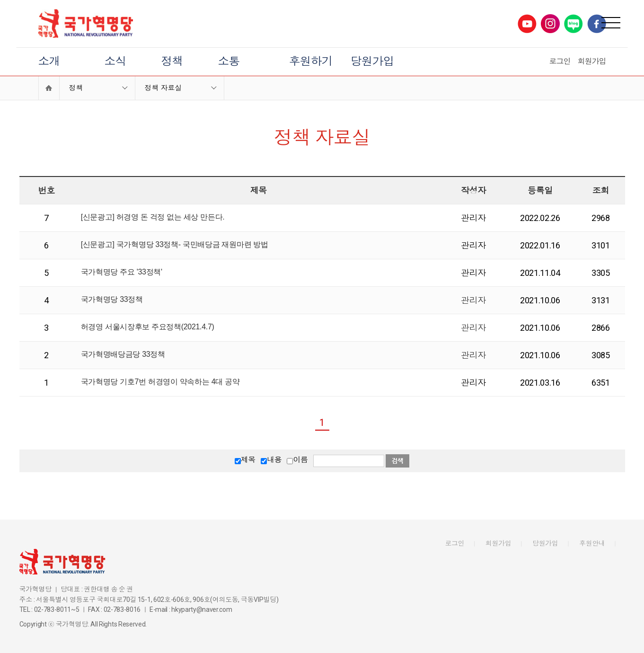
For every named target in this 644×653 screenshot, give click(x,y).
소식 (115, 62)
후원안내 (592, 543)
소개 (49, 62)
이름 (300, 460)
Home (49, 88)
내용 (274, 460)
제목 (248, 460)
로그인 (560, 61)
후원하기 (311, 62)
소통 (229, 62)
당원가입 (372, 62)
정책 (172, 62)
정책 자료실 (163, 88)
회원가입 (592, 61)
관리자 (473, 300)
